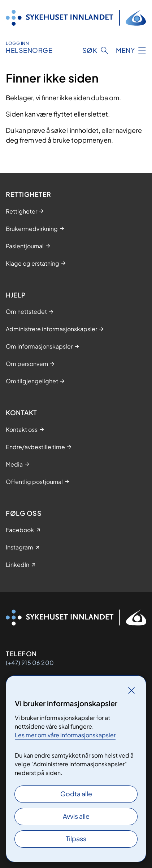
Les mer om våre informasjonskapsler (65, 735)
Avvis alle (76, 816)
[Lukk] (131, 690)
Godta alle (76, 794)
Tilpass (76, 838)
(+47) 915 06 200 (30, 663)
